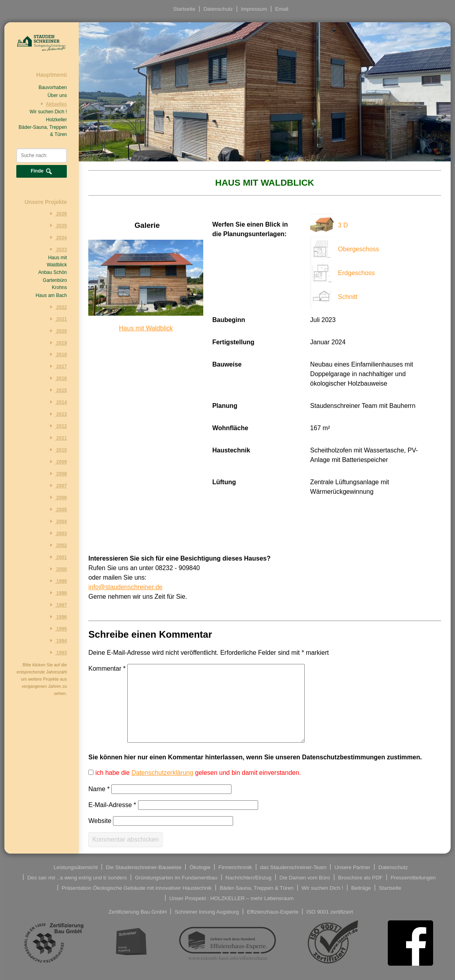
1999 (57, 581)
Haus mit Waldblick (57, 261)
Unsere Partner (352, 867)
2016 (57, 378)
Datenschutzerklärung (162, 773)
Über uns (57, 95)
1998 (57, 593)
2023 (57, 249)
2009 (57, 462)
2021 (57, 319)
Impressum (254, 9)
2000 (57, 569)
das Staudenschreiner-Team (293, 867)
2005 (57, 509)
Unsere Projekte (46, 202)
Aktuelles (52, 104)
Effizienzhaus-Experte (273, 911)
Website (100, 821)
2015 (57, 390)
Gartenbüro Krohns (55, 284)
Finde (42, 171)
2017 (57, 366)
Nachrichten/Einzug (249, 877)
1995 (57, 629)
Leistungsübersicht (76, 867)
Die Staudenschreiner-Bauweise (144, 867)
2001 (57, 557)
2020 (57, 331)
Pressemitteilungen (413, 877)
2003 (57, 533)
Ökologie (200, 867)
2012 (57, 426)
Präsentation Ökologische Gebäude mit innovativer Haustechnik (137, 888)
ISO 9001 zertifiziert (330, 911)
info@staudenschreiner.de (125, 587)
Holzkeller (57, 120)
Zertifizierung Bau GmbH (137, 911)
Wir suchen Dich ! (48, 112)
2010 (57, 450)
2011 (57, 438)
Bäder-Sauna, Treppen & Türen (43, 131)
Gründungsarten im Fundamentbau (176, 877)
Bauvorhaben (53, 87)
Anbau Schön (52, 272)
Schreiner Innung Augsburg (207, 911)
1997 (57, 605)
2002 (57, 545)
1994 (57, 640)
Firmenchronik (235, 867)
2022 (57, 307)
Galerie (147, 225)
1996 (57, 617)
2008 (57, 474)
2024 (57, 237)
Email (282, 9)
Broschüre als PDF (360, 877)
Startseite (184, 9)
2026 (57, 213)
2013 (57, 414)
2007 (57, 485)
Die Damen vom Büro (305, 877)
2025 (57, 225)
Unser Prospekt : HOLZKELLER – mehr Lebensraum (232, 898)
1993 (57, 652)
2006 (57, 497)
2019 (57, 343)
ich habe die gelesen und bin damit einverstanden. (197, 773)
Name (99, 789)
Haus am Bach (52, 295)
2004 (57, 521)
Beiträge (361, 888)
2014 (57, 402)
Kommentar (107, 669)
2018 (57, 354)
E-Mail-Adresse (112, 805)
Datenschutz (218, 9)
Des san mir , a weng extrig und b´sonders (77, 877)
